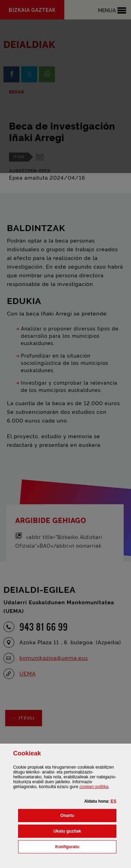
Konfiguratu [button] (86, 846)
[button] (113, 801)
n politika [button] (94, 787)
